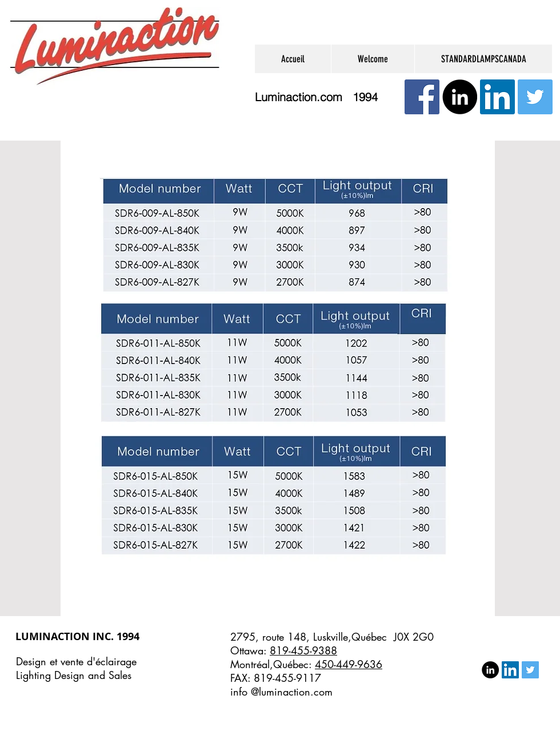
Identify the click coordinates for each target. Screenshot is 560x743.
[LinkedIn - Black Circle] (460, 97)
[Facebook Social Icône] (422, 97)
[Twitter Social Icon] (535, 97)
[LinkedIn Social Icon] (497, 97)
